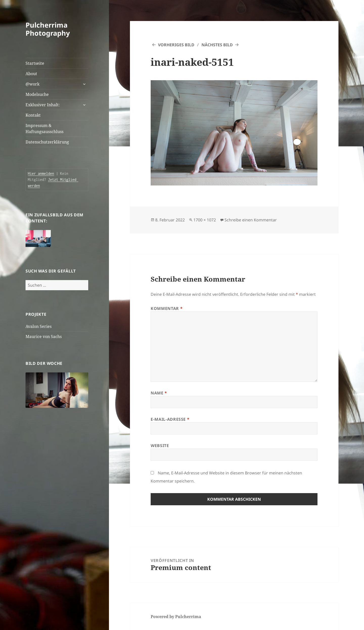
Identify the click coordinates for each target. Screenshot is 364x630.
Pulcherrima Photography (48, 29)
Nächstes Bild (217, 45)
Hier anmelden (41, 173)
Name (159, 393)
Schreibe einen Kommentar (251, 220)
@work (32, 84)
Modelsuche (37, 94)
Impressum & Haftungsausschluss (44, 129)
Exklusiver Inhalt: (43, 105)
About (31, 74)
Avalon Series (39, 326)
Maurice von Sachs (44, 337)
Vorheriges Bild (176, 45)
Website (160, 446)
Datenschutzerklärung (47, 142)
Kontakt (33, 115)
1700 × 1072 (205, 220)
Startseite (35, 63)
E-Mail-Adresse (170, 419)
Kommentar (167, 308)
